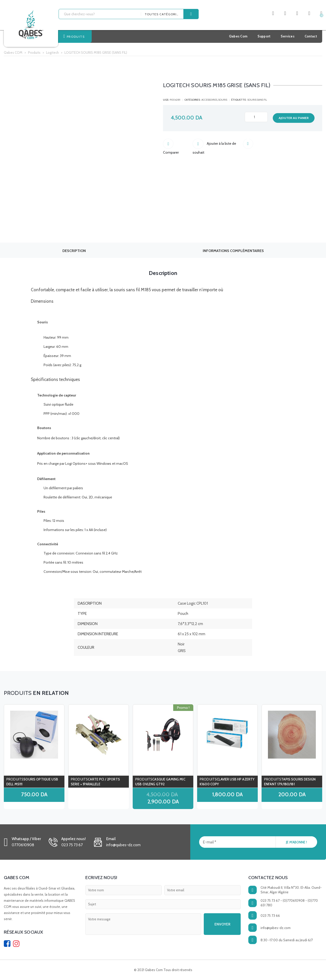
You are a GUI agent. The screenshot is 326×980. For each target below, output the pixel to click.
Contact (311, 36)
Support (264, 36)
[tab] (74, 250)
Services (287, 36)
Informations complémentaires (233, 251)
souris (223, 100)
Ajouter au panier (294, 118)
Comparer (178, 144)
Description (74, 251)
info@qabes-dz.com (276, 928)
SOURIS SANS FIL (257, 100)
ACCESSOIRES (209, 100)
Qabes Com (238, 36)
